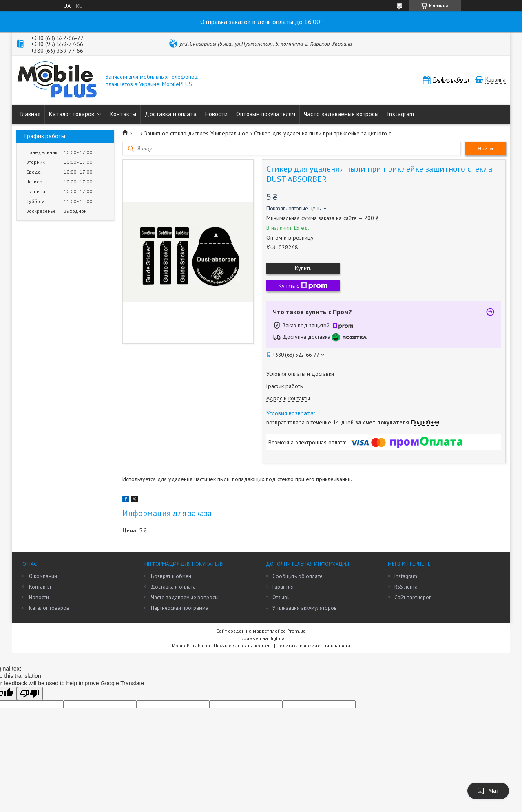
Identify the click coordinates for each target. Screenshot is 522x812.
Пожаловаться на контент (243, 645)
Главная (30, 114)
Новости (216, 114)
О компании (43, 576)
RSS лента (406, 587)
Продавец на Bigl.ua (261, 638)
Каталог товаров (72, 114)
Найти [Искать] (485, 149)
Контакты (123, 114)
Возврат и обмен (171, 576)
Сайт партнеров (413, 597)
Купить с (303, 286)
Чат (488, 791)
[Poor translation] (30, 694)
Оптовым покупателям (266, 114)
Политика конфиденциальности (313, 645)
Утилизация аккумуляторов (305, 608)
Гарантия (283, 587)
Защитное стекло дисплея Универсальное (196, 133)
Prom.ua (296, 631)
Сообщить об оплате (297, 576)
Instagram (400, 114)
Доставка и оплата (171, 114)
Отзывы (282, 597)
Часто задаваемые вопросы (341, 114)
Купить (303, 268)
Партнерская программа (180, 608)
